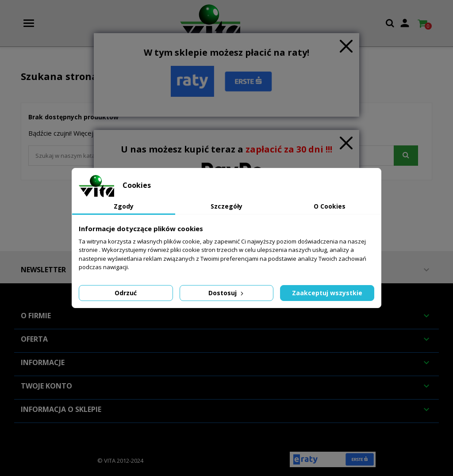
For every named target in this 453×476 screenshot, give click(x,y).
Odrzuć (126, 293)
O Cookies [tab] (330, 206)
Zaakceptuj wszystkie (327, 293)
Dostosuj (227, 293)
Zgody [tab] (124, 206)
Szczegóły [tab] (226, 206)
